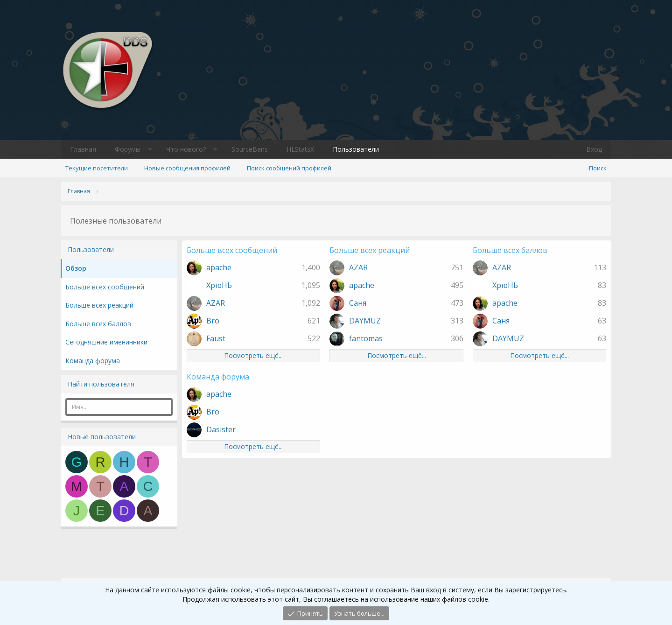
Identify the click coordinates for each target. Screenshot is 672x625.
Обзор (76, 268)
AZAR (216, 303)
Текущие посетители (97, 168)
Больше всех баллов (98, 324)
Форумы (128, 149)
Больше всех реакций (99, 305)
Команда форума (93, 361)
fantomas (366, 338)
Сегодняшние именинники (106, 342)
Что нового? (186, 149)
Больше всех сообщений (105, 287)
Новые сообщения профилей (187, 168)
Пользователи (356, 149)
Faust (216, 338)
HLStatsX (300, 149)
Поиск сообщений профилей (289, 168)
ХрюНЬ (219, 285)
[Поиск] (598, 168)
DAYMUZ (365, 321)
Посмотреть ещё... (253, 355)
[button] (150, 149)
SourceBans (250, 149)
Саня (358, 303)
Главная (83, 149)
